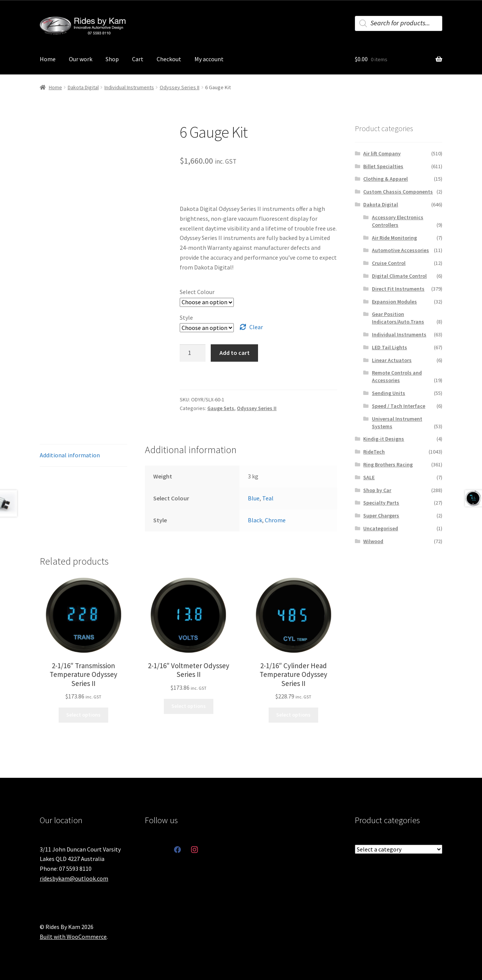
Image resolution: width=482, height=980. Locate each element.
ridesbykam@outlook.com (74, 878)
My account (209, 59)
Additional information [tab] (70, 455)
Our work (81, 59)
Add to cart (235, 353)
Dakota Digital (83, 87)
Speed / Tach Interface (399, 406)
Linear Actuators (392, 360)
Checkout (169, 59)
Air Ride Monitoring (394, 238)
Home (48, 59)
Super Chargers (381, 516)
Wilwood (373, 541)
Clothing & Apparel (386, 179)
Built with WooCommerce (73, 937)
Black (255, 520)
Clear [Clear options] (256, 327)
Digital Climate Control (399, 276)
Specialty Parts (381, 503)
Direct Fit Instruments (398, 289)
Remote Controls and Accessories (397, 376)
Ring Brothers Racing (388, 464)
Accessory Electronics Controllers (398, 221)
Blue (254, 498)
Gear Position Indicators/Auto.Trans (398, 318)
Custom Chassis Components (398, 192)
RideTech (374, 452)
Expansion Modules (394, 302)
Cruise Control (389, 263)
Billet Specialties (383, 166)
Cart (138, 59)
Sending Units (389, 393)
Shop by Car (377, 490)
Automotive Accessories (400, 250)
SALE (369, 477)
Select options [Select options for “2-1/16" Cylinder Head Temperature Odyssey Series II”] (293, 715)
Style (186, 317)
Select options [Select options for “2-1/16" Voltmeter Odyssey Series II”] (189, 706)
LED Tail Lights (389, 347)
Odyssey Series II (180, 87)
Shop (112, 59)
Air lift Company (382, 153)
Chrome (275, 520)
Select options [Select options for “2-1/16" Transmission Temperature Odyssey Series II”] (83, 715)
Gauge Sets (221, 408)
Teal (268, 498)
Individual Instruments (129, 87)
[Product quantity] (193, 353)
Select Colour (197, 292)
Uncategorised (381, 528)
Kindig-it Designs (384, 439)
